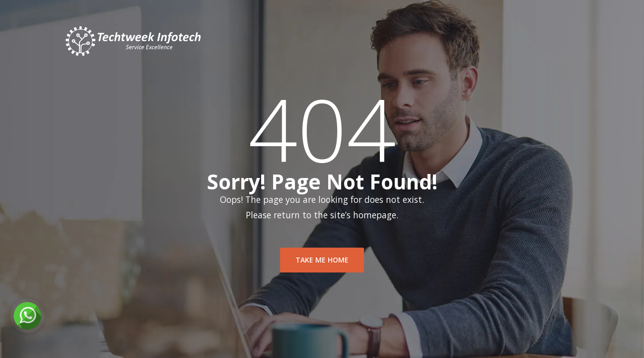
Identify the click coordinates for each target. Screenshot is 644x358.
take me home (322, 262)
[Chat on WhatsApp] (27, 316)
